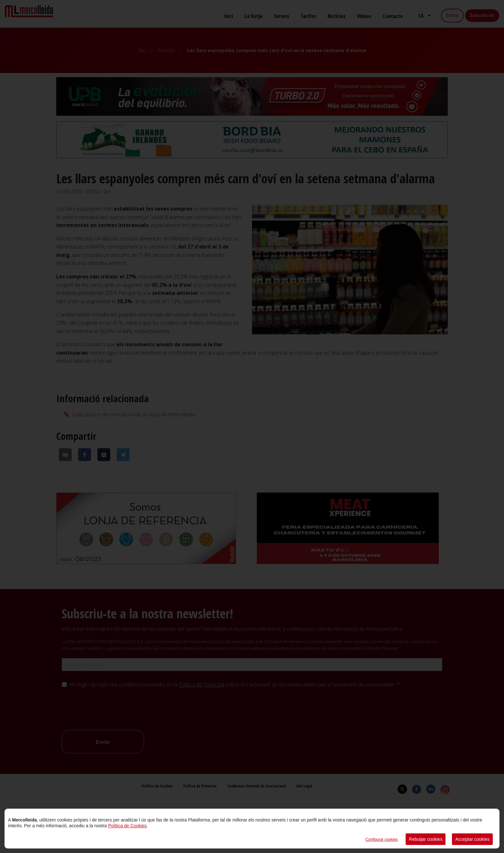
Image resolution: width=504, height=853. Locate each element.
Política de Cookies (127, 826)
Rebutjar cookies (426, 839)
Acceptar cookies (472, 839)
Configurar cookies (382, 839)
